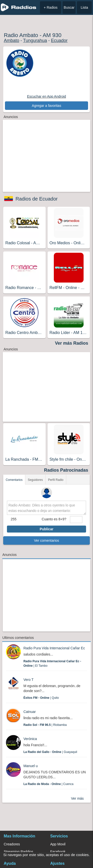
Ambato (11, 41)
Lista (84, 7)
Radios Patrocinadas (66, 470)
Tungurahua (35, 41)
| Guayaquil (50, 752)
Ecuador (59, 41)
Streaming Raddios (18, 852)
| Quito (41, 698)
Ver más (77, 798)
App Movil (58, 844)
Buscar (69, 7)
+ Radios (51, 7)
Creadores (12, 844)
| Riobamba (45, 725)
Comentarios (14, 480)
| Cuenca (48, 784)
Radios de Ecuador (36, 199)
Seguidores (35, 480)
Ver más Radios (72, 343)
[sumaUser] (76, 520)
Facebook (58, 852)
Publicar (46, 529)
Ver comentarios (46, 540)
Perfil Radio (56, 480)
